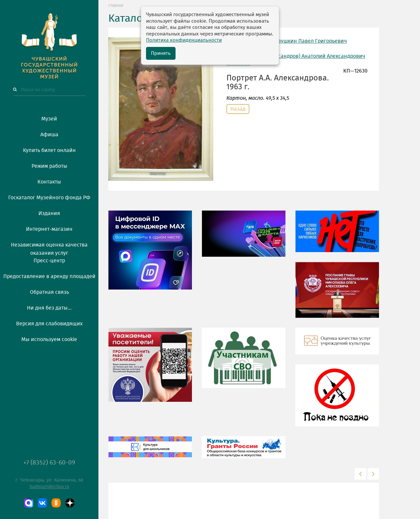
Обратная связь (49, 292)
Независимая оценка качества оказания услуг (49, 248)
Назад (238, 109)
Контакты (49, 182)
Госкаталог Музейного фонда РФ (49, 198)
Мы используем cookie (49, 339)
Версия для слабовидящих (49, 324)
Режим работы (49, 166)
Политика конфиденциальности (184, 40)
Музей (49, 119)
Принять (161, 53)
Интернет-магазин (49, 229)
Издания (49, 213)
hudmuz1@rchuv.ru (49, 487)
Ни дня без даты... (49, 308)
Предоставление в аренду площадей (49, 276)
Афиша (49, 135)
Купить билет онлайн (49, 150)
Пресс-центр (49, 261)
